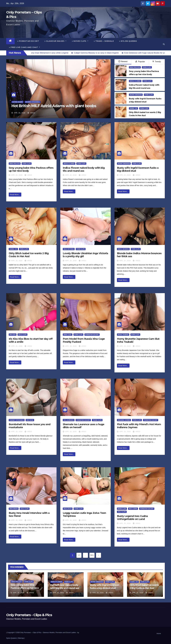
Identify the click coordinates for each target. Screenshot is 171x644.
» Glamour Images (55, 41)
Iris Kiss (13, 335)
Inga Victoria (69, 249)
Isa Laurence (69, 420)
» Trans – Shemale (104, 41)
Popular (140, 62)
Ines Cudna (133, 509)
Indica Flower (135, 81)
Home (159, 633)
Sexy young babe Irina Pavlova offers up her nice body (25, 588)
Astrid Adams (17, 102)
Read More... (15, 195)
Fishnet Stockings (17, 420)
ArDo (31, 113)
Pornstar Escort (92, 335)
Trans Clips (97, 420)
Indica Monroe (123, 249)
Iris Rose (30, 420)
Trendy (157, 62)
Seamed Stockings (33, 102)
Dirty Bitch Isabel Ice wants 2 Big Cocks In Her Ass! (29, 255)
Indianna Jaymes (124, 420)
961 (92, 555)
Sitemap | (21, 638)
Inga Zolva (68, 509)
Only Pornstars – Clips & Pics (31, 632)
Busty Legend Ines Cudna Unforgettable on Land (132, 518)
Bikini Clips (122, 509)
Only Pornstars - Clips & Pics (29, 615)
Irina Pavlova (135, 67)
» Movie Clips (80, 41)
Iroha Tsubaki (123, 335)
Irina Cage (68, 335)
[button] (164, 44)
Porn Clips (147, 67)
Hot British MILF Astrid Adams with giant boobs (54, 106)
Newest (123, 61)
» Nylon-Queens (128, 41)
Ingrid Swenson (136, 95)
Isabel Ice (134, 108)
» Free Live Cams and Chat (24, 47)
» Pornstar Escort (28, 41)
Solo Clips (22, 335)
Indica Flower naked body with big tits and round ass (84, 169)
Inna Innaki (14, 509)
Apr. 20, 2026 (20, 113)
